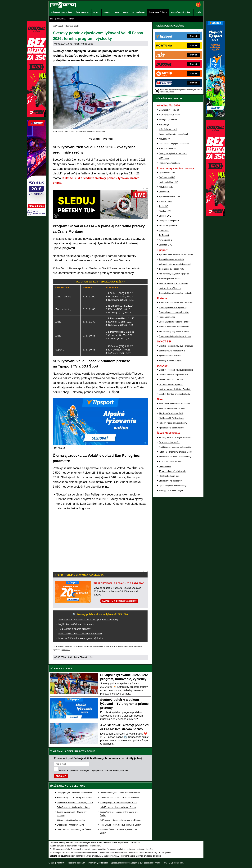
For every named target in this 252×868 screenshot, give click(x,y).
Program (94, 139)
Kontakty (61, 863)
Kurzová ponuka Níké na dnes (172, 409)
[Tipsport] (216, 117)
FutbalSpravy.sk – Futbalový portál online (75, 798)
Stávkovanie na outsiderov (170, 481)
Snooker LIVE (165, 216)
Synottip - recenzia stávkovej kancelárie (176, 346)
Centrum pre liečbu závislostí (148, 856)
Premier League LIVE (168, 226)
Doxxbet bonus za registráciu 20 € (173, 375)
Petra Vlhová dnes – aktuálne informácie (80, 634)
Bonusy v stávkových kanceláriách (174, 134)
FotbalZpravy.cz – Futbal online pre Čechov (118, 802)
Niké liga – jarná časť (168, 120)
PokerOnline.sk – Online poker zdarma (74, 807)
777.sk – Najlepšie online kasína (71, 820)
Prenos (108, 139)
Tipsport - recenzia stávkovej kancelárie (176, 254)
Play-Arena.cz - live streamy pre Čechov (74, 830)
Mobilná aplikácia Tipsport (170, 279)
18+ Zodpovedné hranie (150, 863)
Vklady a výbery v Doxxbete (171, 380)
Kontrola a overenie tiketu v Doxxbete (175, 389)
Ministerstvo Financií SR (76, 856)
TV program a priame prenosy (74, 629)
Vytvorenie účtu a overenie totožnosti (175, 264)
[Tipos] (36, 216)
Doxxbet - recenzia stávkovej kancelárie (176, 370)
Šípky (72, 19)
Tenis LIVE (164, 206)
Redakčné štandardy (76, 863)
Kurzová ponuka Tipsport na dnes (173, 283)
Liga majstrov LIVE (167, 173)
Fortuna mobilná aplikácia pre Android (175, 336)
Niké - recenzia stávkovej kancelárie (174, 404)
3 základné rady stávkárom (170, 462)
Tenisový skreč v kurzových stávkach (175, 437)
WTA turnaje (164, 158)
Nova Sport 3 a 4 (166, 240)
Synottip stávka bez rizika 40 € (172, 351)
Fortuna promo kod (167, 317)
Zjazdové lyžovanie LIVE (169, 197)
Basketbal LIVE (166, 245)
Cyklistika (61, 19)
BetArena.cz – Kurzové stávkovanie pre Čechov (120, 820)
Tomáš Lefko (87, 44)
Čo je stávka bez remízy (169, 442)
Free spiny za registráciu (169, 163)
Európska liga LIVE (167, 177)
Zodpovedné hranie (127, 856)
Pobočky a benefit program (170, 360)
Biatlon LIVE (164, 192)
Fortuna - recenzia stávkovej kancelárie (176, 303)
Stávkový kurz (165, 466)
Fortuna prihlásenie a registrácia (173, 307)
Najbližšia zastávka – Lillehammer (77, 624)
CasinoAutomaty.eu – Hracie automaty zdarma (120, 793)
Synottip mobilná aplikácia (170, 356)
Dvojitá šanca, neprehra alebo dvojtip (175, 447)
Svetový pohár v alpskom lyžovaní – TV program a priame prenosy (124, 704)
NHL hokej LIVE (166, 187)
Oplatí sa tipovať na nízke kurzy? (173, 486)
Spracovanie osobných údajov (124, 863)
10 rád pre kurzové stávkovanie (172, 471)
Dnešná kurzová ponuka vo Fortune (174, 322)
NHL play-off (164, 139)
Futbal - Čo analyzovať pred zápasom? (176, 452)
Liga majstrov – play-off (169, 110)
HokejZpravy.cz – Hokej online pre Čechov (118, 807)
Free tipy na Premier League (171, 491)
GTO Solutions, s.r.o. (175, 863)
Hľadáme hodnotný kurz (169, 476)
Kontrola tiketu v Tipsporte (170, 288)
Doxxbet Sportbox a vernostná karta (174, 394)
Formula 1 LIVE (166, 201)
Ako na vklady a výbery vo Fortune (174, 332)
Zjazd (58, 322)
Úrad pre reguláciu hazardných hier (102, 856)
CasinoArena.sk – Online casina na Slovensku (120, 798)
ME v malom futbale (167, 149)
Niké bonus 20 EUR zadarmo (171, 418)
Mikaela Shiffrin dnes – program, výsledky (81, 638)
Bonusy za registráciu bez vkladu (173, 153)
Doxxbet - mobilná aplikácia (171, 384)
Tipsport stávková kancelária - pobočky (176, 293)
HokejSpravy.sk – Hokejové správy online (75, 793)
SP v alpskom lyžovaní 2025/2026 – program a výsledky (88, 620)
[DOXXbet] (216, 216)
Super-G (60, 350)
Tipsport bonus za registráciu (171, 259)
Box (52, 19)
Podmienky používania (98, 863)
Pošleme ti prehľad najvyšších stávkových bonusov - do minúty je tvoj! (98, 758)
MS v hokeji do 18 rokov (169, 115)
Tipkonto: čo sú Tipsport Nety (171, 269)
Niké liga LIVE (165, 211)
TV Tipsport (164, 235)
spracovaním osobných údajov (83, 770)
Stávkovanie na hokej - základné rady (175, 457)
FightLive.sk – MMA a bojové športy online (75, 802)
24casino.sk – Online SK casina (71, 825)
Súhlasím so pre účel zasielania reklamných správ (93, 770)
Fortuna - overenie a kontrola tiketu (174, 327)
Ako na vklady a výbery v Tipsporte (174, 274)
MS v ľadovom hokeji (168, 129)
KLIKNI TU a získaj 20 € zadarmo (119, 601)
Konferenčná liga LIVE (169, 182)
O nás (51, 863)
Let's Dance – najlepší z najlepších (174, 144)
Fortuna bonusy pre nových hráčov (174, 312)
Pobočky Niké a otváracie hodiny (173, 423)
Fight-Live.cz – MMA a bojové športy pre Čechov (121, 825)
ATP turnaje (164, 124)
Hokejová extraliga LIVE (169, 221)
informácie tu (66, 650)
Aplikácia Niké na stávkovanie (172, 428)
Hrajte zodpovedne (105, 646)
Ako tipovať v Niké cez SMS (171, 413)
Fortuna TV (164, 230)
